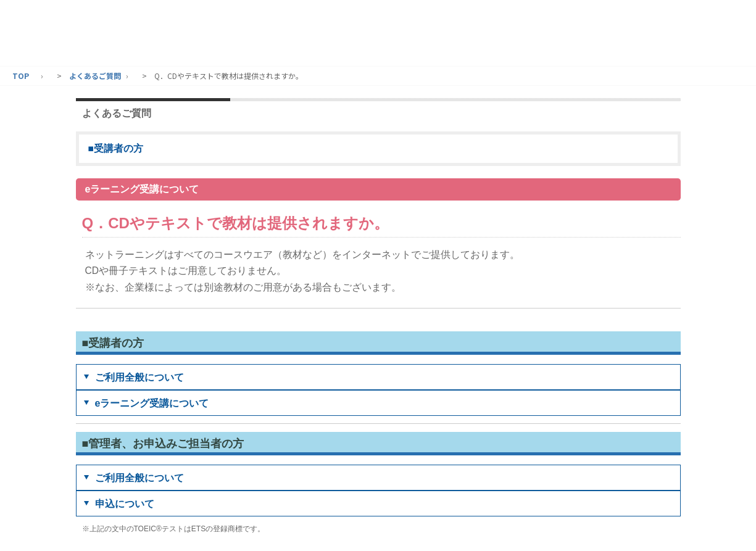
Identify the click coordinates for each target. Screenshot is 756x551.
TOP (21, 76)
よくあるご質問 (95, 76)
